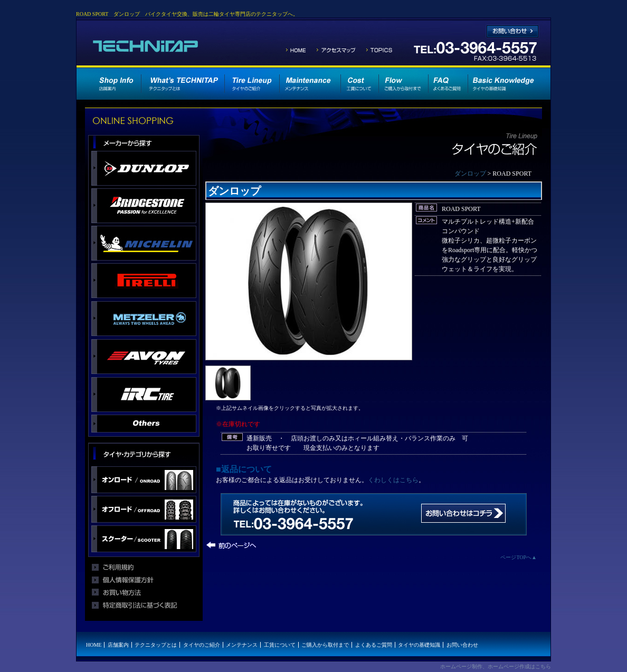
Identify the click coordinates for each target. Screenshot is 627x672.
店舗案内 (118, 645)
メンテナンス (242, 645)
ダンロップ (470, 174)
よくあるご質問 (374, 645)
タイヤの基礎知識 (419, 645)
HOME (94, 645)
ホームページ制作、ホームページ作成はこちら (496, 666)
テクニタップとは (156, 645)
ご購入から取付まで (325, 645)
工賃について (280, 645)
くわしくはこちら (393, 480)
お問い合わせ (462, 645)
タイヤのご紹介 (202, 645)
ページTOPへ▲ (519, 557)
